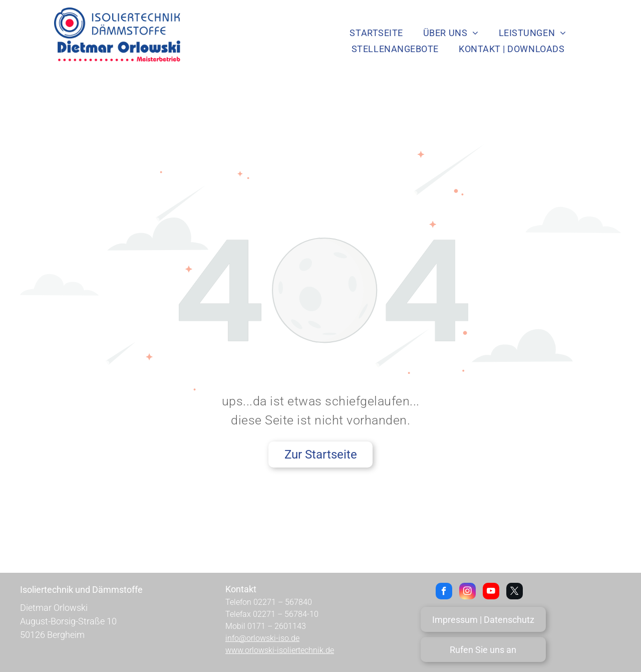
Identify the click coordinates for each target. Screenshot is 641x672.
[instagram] (467, 592)
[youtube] (491, 592)
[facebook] (444, 592)
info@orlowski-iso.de (262, 638)
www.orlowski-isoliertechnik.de (280, 650)
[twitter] (515, 592)
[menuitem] (376, 33)
